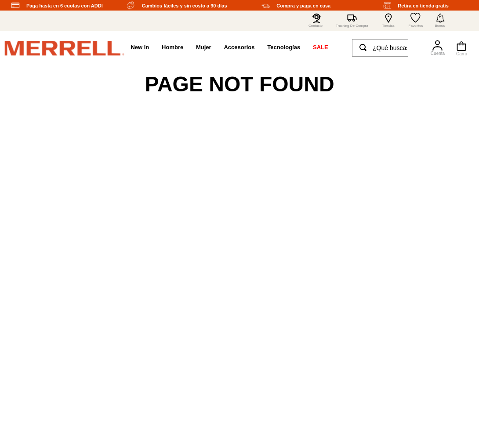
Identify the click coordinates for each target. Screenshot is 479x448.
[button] (440, 21)
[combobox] (380, 50)
